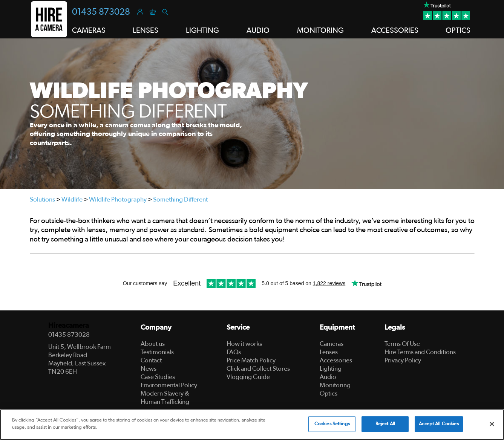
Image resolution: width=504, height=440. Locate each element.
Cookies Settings (332, 424)
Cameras (332, 344)
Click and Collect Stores (258, 369)
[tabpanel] (252, 114)
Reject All (385, 424)
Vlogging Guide (248, 377)
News (149, 369)
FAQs (234, 352)
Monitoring (335, 385)
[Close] (492, 424)
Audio (328, 377)
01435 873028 (101, 12)
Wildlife (72, 199)
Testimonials (157, 352)
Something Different (180, 199)
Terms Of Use (402, 344)
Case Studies (158, 377)
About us (153, 344)
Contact (151, 360)
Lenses (329, 352)
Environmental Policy (169, 385)
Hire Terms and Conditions (420, 352)
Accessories (336, 360)
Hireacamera (69, 326)
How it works (244, 344)
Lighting (331, 369)
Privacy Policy (403, 360)
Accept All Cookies (439, 424)
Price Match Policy (251, 360)
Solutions (42, 199)
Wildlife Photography (118, 199)
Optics (329, 393)
